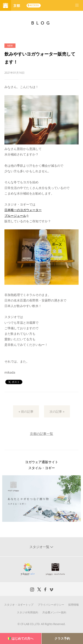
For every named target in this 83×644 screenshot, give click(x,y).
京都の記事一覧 (41, 434)
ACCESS (34, 5)
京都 (17, 6)
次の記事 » (57, 411)
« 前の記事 (26, 411)
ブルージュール (15, 216)
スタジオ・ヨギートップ (19, 605)
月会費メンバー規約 (54, 612)
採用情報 (73, 605)
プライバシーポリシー (51, 605)
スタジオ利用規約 (27, 612)
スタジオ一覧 (40, 547)
